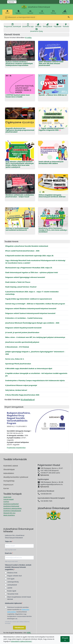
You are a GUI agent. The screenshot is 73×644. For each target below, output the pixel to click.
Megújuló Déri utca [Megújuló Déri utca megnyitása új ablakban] (9, 513)
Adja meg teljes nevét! (11, 550)
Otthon (7, 12)
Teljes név (8, 541)
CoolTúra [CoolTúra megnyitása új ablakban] (6, 502)
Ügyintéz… (19, 12)
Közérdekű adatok (11, 466)
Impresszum (8, 485)
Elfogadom (65, 639)
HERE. (29, 633)
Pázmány (53, 12)
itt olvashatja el (28, 399)
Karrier (6, 488)
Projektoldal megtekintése (16, 448)
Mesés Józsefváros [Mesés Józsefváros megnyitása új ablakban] (9, 515)
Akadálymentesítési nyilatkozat (16, 477)
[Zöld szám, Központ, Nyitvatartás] (12, 2)
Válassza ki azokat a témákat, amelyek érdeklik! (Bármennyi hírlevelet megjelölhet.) (18, 567)
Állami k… (65, 12)
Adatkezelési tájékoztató (13, 603)
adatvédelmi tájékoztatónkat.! (21, 641)
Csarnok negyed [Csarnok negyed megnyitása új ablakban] (8, 499)
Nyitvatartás (45, 475)
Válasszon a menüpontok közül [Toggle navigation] (20, 17)
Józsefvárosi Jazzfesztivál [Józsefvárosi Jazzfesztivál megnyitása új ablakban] (11, 504)
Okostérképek (9, 469)
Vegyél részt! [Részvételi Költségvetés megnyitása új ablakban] (7, 497)
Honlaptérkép (9, 481)
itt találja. (28, 38)
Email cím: (9, 553)
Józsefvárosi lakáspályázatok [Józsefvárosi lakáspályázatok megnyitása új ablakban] (12, 511)
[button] (69, 17)
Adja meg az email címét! (11, 562)
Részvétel (30, 12)
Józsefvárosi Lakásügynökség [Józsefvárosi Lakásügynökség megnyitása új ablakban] (12, 508)
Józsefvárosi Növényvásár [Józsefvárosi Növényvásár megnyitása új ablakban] (11, 506)
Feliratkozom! (19, 628)
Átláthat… (42, 12)
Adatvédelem (9, 473)
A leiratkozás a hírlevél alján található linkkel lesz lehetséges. (17, 623)
